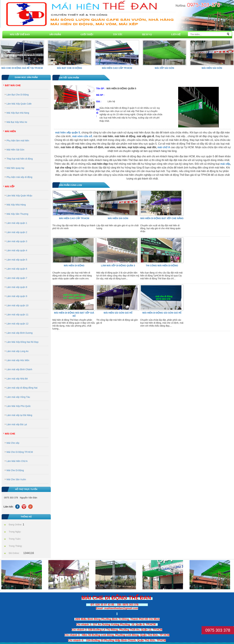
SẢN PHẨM (55, 34)
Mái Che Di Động (15, 470)
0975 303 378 (218, 630)
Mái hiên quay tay (15, 168)
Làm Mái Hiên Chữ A (17, 461)
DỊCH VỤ (147, 34)
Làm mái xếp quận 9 (17, 296)
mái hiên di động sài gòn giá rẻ (162, 313)
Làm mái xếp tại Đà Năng (19, 415)
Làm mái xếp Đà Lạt (17, 424)
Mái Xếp (10, 186)
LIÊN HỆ (176, 34)
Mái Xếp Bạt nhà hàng (18, 113)
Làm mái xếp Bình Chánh (19, 369)
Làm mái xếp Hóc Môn (18, 360)
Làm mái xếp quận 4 (17, 250)
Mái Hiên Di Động (74, 266)
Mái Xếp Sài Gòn (164, 68)
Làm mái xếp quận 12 (17, 324)
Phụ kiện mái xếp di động (19, 177)
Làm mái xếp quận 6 (17, 269)
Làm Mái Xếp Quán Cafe (19, 104)
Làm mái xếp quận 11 (17, 315)
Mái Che (10, 434)
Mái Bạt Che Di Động (70, 68)
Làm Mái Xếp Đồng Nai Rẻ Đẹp (22, 342)
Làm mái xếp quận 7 (17, 278)
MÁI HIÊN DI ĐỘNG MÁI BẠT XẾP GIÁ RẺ (74, 314)
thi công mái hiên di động (162, 266)
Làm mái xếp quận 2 (17, 232)
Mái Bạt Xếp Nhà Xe (17, 122)
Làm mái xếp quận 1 (17, 223)
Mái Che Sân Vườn (16, 479)
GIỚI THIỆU (87, 34)
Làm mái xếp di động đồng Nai (22, 388)
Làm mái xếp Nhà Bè (17, 379)
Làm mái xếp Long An (18, 351)
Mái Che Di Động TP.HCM (20, 452)
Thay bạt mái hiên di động (20, 159)
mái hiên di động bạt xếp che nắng (162, 218)
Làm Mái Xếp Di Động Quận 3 (118, 266)
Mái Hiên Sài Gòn (212, 68)
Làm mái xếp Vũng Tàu (18, 397)
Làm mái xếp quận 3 (17, 241)
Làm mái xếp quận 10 (17, 305)
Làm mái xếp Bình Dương (20, 333)
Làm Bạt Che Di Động (18, 95)
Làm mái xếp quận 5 (17, 260)
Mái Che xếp (13, 443)
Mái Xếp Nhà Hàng (16, 205)
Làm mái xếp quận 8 (17, 287)
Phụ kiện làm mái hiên (18, 141)
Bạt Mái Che (13, 85)
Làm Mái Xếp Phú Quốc (19, 406)
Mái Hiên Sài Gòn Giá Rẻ (118, 313)
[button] (229, 53)
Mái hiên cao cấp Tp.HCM (117, 68)
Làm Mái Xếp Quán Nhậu (19, 196)
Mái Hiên (10, 131)
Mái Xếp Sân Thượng (17, 214)
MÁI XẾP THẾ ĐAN (20, 34)
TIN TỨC (118, 34)
